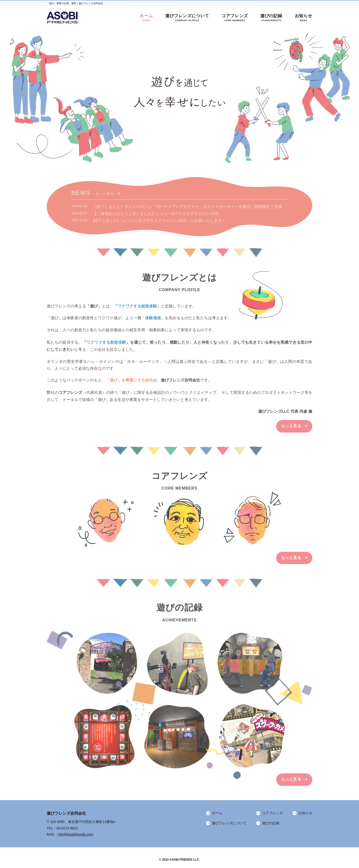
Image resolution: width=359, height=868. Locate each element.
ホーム (146, 18)
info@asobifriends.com (76, 834)
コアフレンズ (235, 18)
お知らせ (304, 18)
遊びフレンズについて (187, 18)
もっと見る (105, 197)
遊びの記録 (271, 18)
